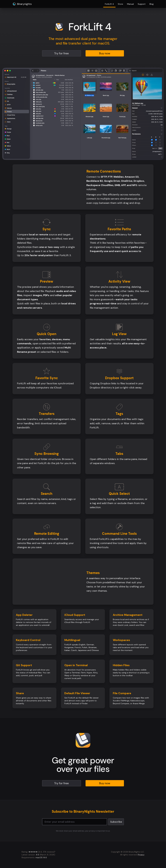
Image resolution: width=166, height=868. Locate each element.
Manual (130, 4)
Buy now (105, 53)
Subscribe (116, 822)
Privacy (141, 855)
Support (142, 4)
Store (120, 4)
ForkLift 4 (109, 5)
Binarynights (22, 4)
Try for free (61, 53)
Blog (152, 4)
